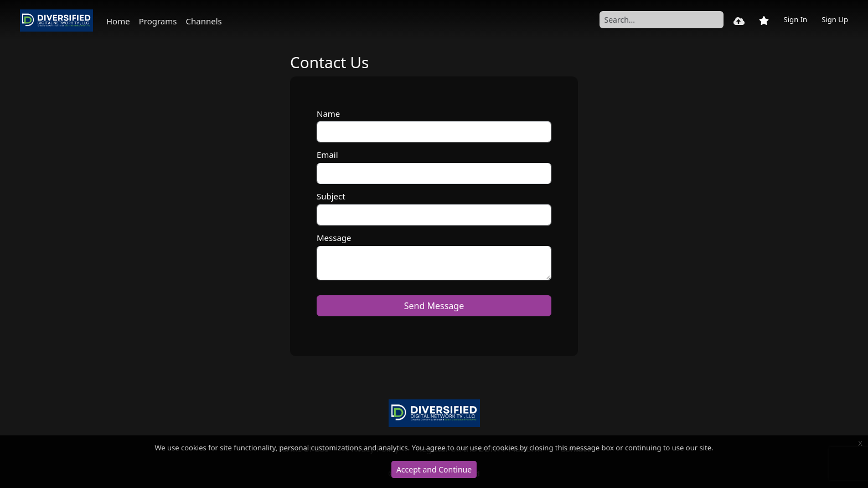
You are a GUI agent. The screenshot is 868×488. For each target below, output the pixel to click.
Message (334, 238)
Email (327, 155)
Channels (203, 21)
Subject (331, 196)
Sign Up (835, 19)
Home (118, 21)
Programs (158, 21)
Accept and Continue (434, 469)
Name (328, 114)
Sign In (795, 19)
